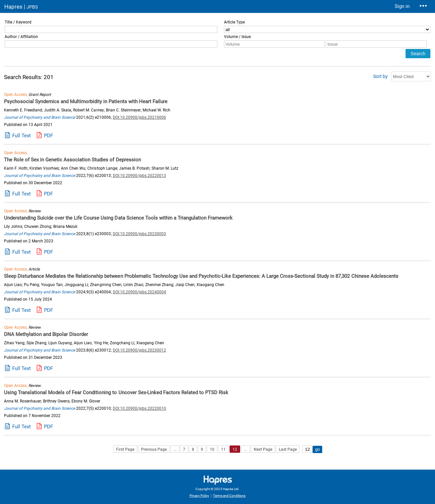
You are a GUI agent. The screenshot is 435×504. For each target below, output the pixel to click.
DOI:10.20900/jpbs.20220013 (139, 176)
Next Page (263, 449)
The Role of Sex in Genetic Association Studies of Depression (72, 160)
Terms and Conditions (229, 496)
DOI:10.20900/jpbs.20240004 (139, 292)
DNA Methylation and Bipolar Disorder (46, 334)
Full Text (22, 136)
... (175, 449)
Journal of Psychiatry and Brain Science (40, 117)
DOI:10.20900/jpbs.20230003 (139, 234)
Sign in (402, 6)
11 (223, 449)
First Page (125, 449)
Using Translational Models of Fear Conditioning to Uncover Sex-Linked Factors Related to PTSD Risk (116, 393)
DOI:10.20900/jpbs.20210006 (139, 117)
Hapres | (21, 7)
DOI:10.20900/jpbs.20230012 (139, 350)
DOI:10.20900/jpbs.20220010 (139, 408)
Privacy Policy (199, 496)
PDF (48, 136)
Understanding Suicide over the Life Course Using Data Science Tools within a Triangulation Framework (118, 218)
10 (212, 449)
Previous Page (154, 449)
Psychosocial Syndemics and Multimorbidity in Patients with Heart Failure (86, 102)
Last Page (288, 449)
